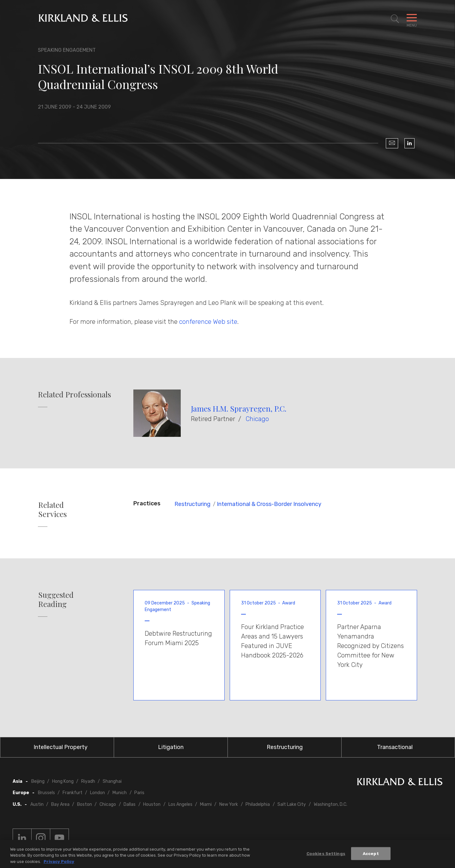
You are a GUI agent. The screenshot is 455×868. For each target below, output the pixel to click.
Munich (120, 793)
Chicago (257, 419)
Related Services (52, 509)
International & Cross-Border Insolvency (269, 504)
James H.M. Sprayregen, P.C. (239, 408)
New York (229, 804)
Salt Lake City (292, 804)
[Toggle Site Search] (395, 19)
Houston (152, 804)
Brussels (46, 793)
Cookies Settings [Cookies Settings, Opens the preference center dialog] (326, 855)
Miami (206, 804)
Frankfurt (73, 793)
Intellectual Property (61, 747)
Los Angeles (180, 804)
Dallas (130, 804)
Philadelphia (258, 804)
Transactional (395, 747)
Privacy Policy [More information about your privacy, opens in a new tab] (59, 863)
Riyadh (88, 781)
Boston (85, 804)
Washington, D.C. (331, 804)
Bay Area (60, 804)
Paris (139, 793)
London (97, 793)
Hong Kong (63, 781)
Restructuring (192, 504)
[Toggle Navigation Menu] (412, 19)
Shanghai (112, 781)
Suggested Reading (56, 599)
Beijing (38, 781)
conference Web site (208, 322)
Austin (37, 804)
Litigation (171, 747)
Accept (371, 855)
